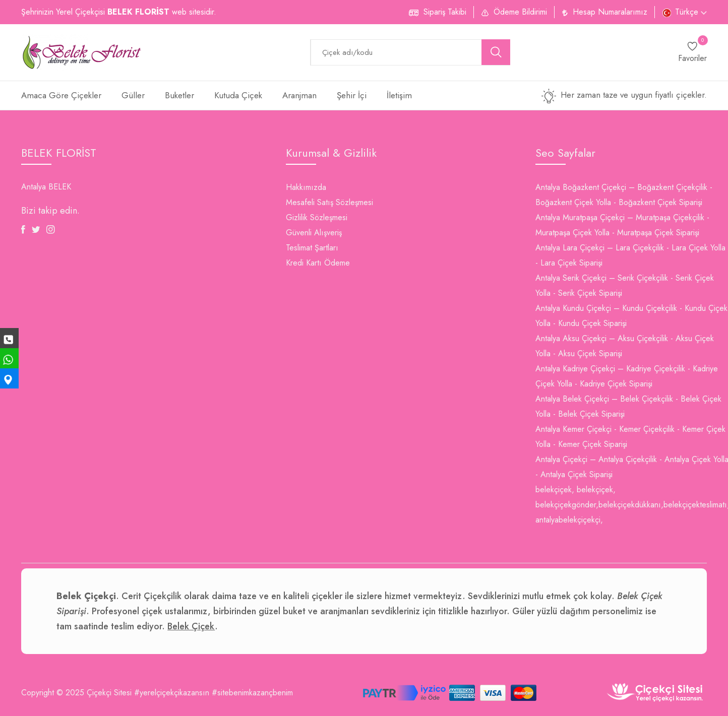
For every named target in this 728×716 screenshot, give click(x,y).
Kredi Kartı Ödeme (318, 263)
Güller (133, 95)
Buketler (179, 95)
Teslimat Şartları (312, 248)
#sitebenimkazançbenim (252, 693)
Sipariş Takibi (445, 12)
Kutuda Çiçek (238, 95)
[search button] (496, 52)
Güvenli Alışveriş (314, 233)
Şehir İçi (352, 95)
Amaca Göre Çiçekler (61, 95)
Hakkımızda (306, 187)
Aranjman (299, 95)
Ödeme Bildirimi (520, 12)
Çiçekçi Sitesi (109, 693)
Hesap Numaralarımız (610, 12)
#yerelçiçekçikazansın (172, 693)
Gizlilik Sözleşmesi (317, 217)
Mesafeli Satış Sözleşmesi (329, 202)
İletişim (399, 95)
